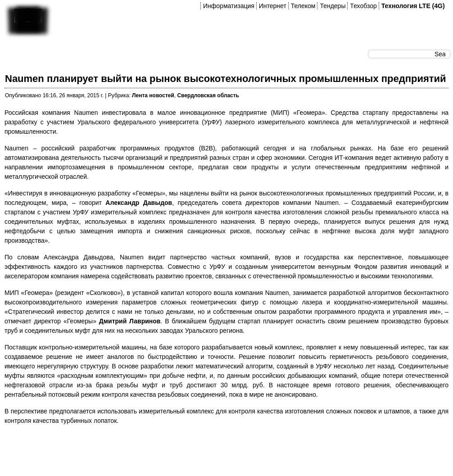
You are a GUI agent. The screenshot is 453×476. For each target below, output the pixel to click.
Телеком (303, 6)
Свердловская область (208, 95)
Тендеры (333, 6)
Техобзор (363, 6)
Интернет (273, 6)
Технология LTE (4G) (413, 6)
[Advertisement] (168, 453)
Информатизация (229, 6)
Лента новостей (153, 95)
